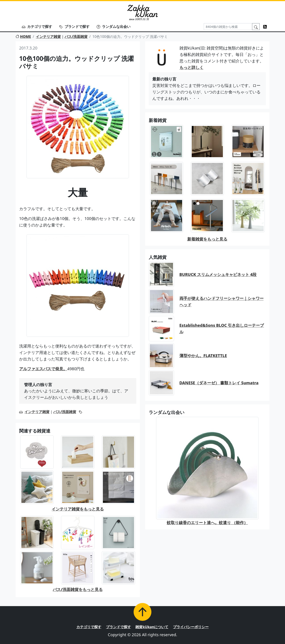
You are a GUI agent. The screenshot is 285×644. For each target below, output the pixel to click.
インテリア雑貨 (48, 37)
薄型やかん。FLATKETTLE (203, 356)
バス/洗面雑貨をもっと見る (78, 589)
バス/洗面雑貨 (76, 37)
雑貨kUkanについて (152, 627)
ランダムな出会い (114, 27)
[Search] (228, 27)
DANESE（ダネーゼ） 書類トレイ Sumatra (219, 383)
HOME (23, 37)
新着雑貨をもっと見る (207, 239)
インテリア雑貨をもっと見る (78, 509)
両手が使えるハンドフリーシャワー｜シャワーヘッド (222, 301)
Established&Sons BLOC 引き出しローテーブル (222, 328)
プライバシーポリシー (191, 627)
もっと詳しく (191, 67)
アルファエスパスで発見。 (43, 369)
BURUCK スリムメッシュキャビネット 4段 (218, 274)
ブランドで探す (74, 27)
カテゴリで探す (37, 27)
